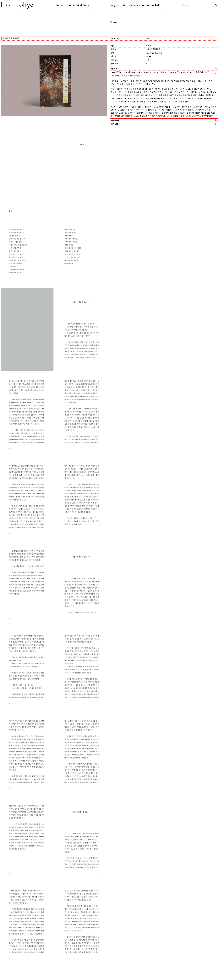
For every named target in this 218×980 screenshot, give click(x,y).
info (8, 5)
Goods (70, 5)
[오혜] (26, 5)
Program (115, 5)
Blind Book (82, 5)
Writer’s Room (131, 5)
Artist (156, 5)
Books (59, 5)
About (146, 5)
